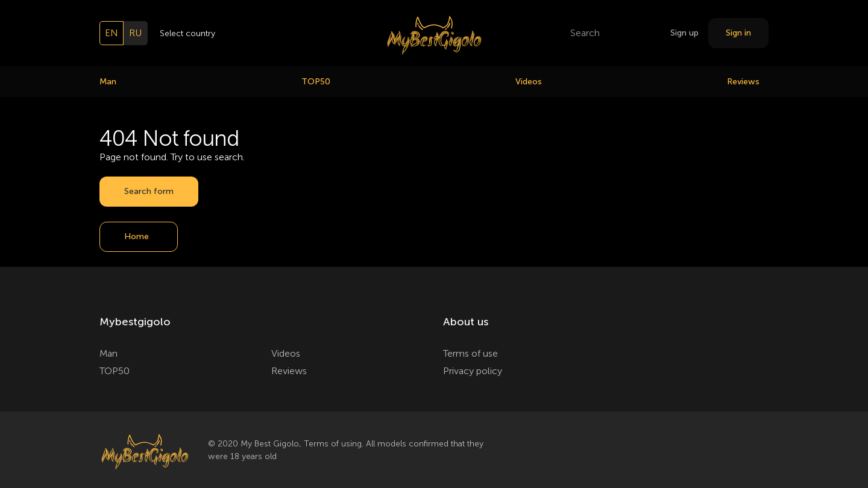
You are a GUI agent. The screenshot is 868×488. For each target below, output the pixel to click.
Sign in (738, 33)
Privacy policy (473, 371)
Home (137, 236)
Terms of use (470, 353)
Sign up (684, 33)
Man (108, 82)
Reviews (743, 82)
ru (135, 33)
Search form (149, 191)
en (112, 33)
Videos (529, 82)
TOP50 (316, 82)
